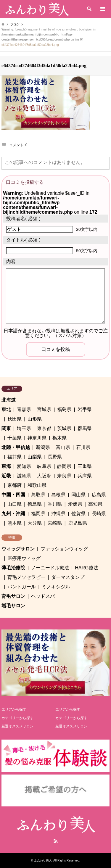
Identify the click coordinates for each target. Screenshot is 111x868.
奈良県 (64, 476)
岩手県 (85, 409)
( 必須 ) (23, 219)
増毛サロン (13, 606)
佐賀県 (78, 514)
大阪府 (44, 476)
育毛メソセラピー (26, 577)
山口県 (15, 504)
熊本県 (15, 523)
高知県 (95, 504)
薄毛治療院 (13, 568)
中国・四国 (13, 495)
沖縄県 (58, 514)
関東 (6, 428)
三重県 (85, 466)
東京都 (44, 428)
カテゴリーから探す (17, 718)
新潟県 (43, 447)
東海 (6, 466)
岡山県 (78, 495)
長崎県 (99, 514)
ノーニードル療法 (50, 568)
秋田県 (15, 419)
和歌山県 (37, 485)
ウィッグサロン (18, 549)
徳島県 (35, 504)
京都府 (15, 485)
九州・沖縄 (13, 514)
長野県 (55, 457)
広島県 (99, 495)
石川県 (83, 447)
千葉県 (15, 438)
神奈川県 (37, 438)
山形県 (35, 419)
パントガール (22, 587)
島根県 (58, 495)
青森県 (24, 409)
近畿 (6, 476)
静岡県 (64, 466)
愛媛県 (75, 504)
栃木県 (59, 438)
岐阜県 (44, 466)
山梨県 (35, 457)
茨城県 (64, 428)
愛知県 (24, 466)
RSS (56, 841)
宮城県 (44, 409)
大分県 (35, 523)
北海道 (9, 400)
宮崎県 (55, 523)
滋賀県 (24, 476)
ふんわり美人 (43, 860)
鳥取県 (38, 495)
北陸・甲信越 (16, 447)
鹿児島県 (78, 523)
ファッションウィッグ (64, 549)
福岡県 (38, 514)
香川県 (55, 504)
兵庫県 (85, 476)
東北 (6, 409)
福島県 (64, 409)
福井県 (15, 457)
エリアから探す (14, 709)
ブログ (15, 24)
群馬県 (85, 428)
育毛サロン (13, 596)
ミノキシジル (56, 587)
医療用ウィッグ (24, 558)
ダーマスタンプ (68, 577)
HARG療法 (86, 568)
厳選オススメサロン (17, 726)
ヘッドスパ (43, 596)
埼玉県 (24, 428)
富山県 (63, 447)
